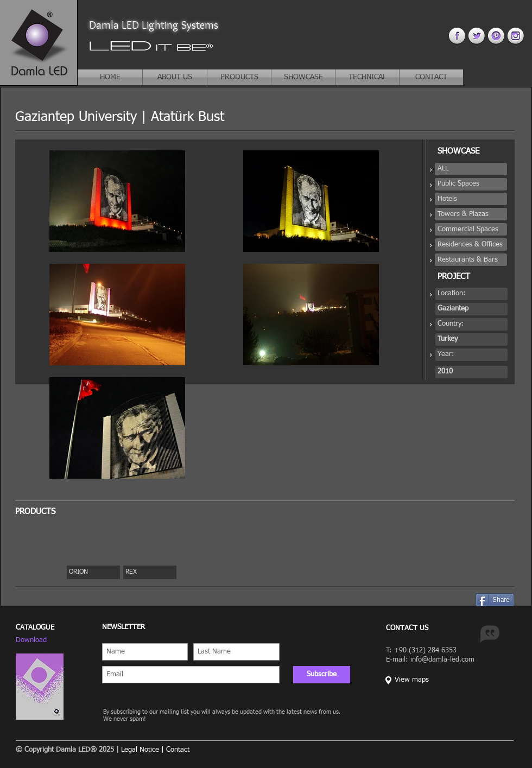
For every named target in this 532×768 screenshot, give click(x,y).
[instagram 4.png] (515, 36)
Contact (178, 750)
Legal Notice (140, 750)
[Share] (495, 600)
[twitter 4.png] (476, 36)
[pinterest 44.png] (496, 36)
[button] (471, 169)
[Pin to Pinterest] (464, 599)
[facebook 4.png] (457, 36)
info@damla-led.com (442, 660)
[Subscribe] (322, 675)
